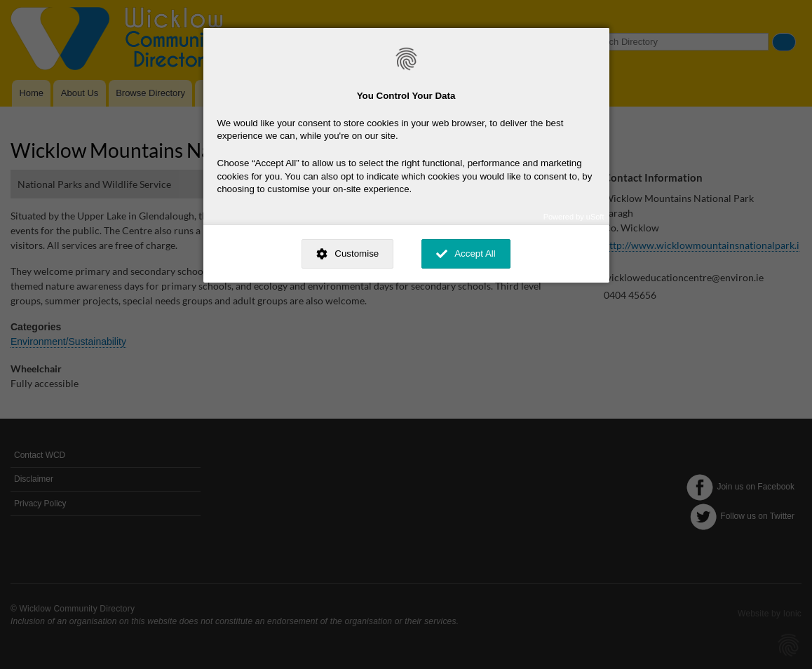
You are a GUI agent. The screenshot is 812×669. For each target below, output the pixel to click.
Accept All (475, 254)
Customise (357, 254)
